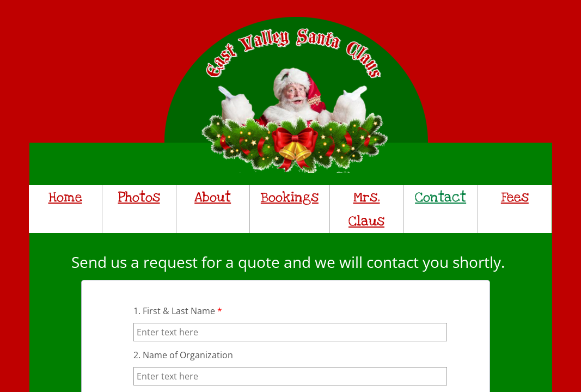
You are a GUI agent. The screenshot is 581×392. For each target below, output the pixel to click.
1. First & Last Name (178, 311)
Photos (139, 197)
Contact (441, 197)
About (213, 197)
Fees (515, 197)
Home (65, 197)
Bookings (290, 197)
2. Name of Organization (183, 355)
